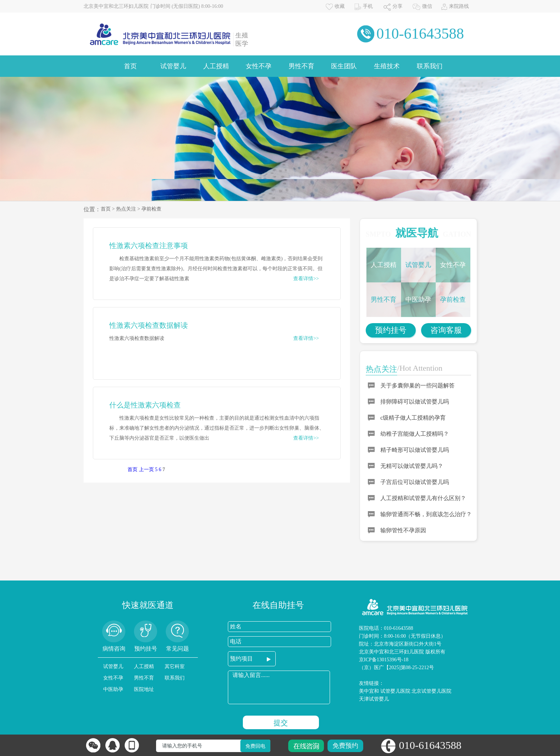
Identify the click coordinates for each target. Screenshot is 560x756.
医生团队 (344, 66)
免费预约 (345, 746)
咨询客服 (446, 330)
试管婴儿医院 (395, 691)
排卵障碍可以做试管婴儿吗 (415, 402)
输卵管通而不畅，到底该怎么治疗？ (426, 514)
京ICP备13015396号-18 (384, 660)
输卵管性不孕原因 (403, 530)
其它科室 (175, 666)
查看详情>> (306, 279)
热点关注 (126, 209)
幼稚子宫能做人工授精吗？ (415, 434)
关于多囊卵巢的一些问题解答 (417, 386)
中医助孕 (418, 300)
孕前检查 (151, 209)
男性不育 (301, 66)
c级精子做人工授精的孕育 (413, 418)
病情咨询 (114, 649)
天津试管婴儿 (374, 699)
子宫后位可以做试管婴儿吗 (415, 482)
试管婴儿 (173, 66)
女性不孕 (259, 66)
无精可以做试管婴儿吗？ (412, 466)
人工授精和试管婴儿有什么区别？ (423, 498)
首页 (130, 66)
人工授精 (216, 66)
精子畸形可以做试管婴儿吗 (415, 450)
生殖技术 (387, 66)
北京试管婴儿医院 (431, 691)
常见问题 (177, 649)
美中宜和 (369, 691)
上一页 (146, 470)
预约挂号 (391, 330)
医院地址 (144, 689)
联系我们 (430, 66)
